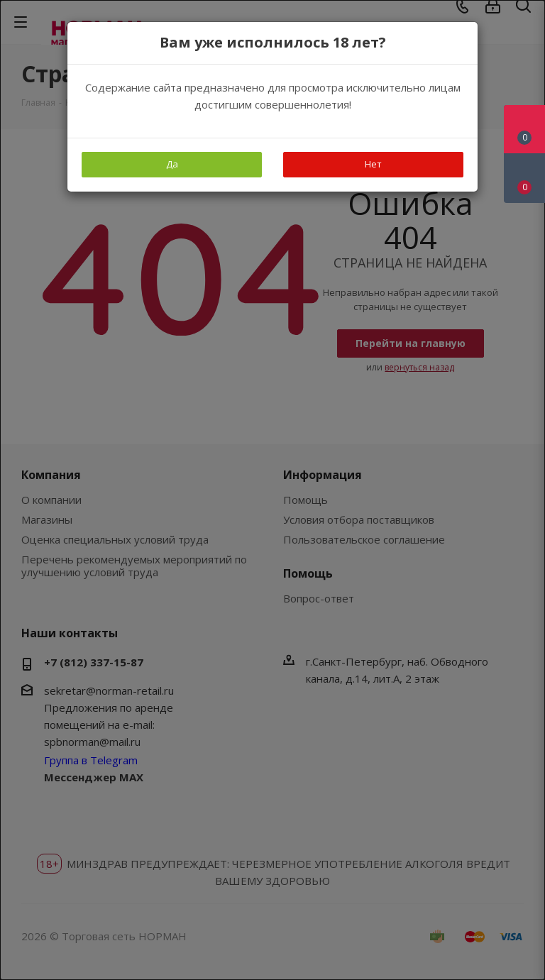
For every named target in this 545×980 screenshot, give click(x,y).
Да (172, 164)
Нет (373, 164)
